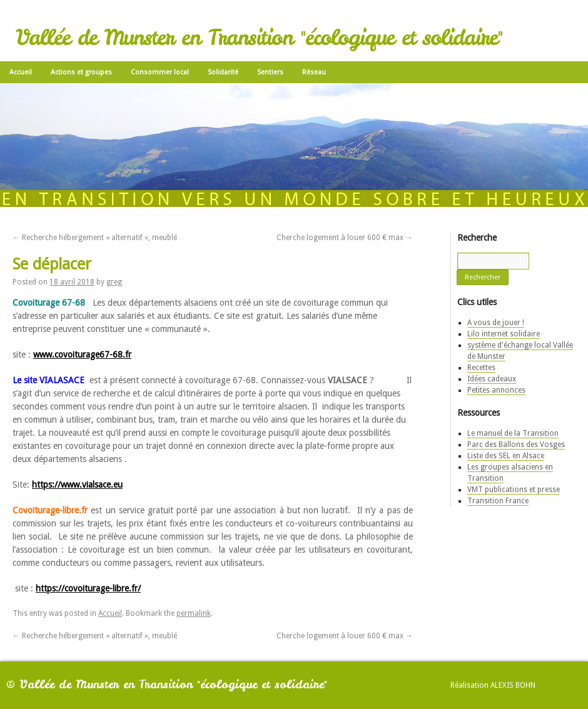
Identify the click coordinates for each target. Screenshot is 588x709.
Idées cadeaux (492, 379)
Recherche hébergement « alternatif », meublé (95, 238)
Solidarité (223, 72)
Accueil (21, 72)
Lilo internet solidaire (504, 334)
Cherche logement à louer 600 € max (345, 238)
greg (114, 282)
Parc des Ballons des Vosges (516, 445)
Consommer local (160, 72)
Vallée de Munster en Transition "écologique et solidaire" (259, 38)
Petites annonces (496, 390)
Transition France (498, 501)
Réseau (314, 72)
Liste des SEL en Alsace (506, 456)
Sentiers (270, 72)
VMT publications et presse (514, 490)
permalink (194, 613)
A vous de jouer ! (496, 323)
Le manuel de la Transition (513, 433)
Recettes (481, 368)
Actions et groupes (81, 72)
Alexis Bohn (513, 685)
